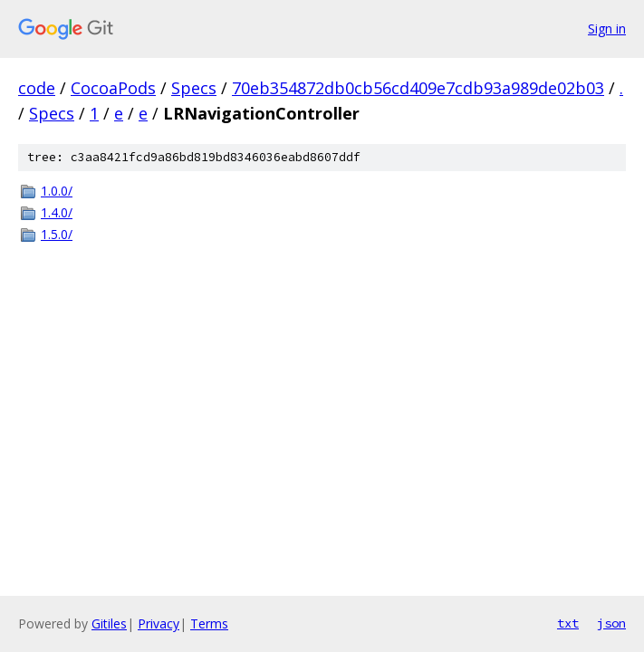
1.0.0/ (57, 191)
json (611, 623)
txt (568, 623)
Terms (209, 623)
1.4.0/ (57, 212)
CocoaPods (113, 88)
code (37, 88)
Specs (194, 88)
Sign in (607, 29)
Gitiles (109, 623)
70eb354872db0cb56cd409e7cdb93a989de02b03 (418, 88)
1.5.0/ (57, 234)
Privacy (159, 623)
